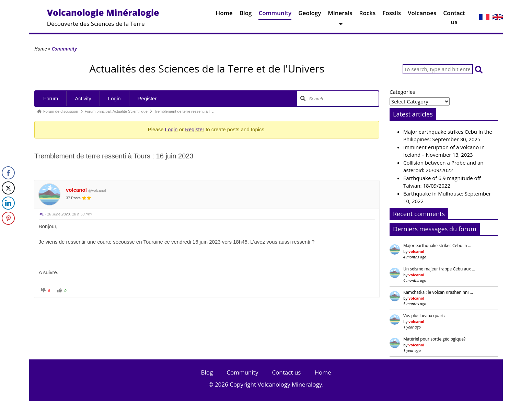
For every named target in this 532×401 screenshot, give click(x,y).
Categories (402, 92)
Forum (51, 98)
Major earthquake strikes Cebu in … (437, 246)
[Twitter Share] (8, 188)
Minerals (340, 15)
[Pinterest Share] (8, 218)
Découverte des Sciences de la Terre (103, 17)
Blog (246, 15)
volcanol (76, 190)
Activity (83, 98)
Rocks (368, 15)
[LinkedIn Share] (8, 203)
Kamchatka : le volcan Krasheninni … (438, 292)
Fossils (392, 15)
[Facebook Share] (8, 173)
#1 (42, 214)
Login (114, 98)
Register (147, 98)
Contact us (454, 19)
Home (224, 15)
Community (275, 15)
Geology (310, 15)
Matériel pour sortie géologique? (434, 339)
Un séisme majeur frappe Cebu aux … (439, 269)
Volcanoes (422, 15)
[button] (479, 69)
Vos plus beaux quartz (424, 316)
